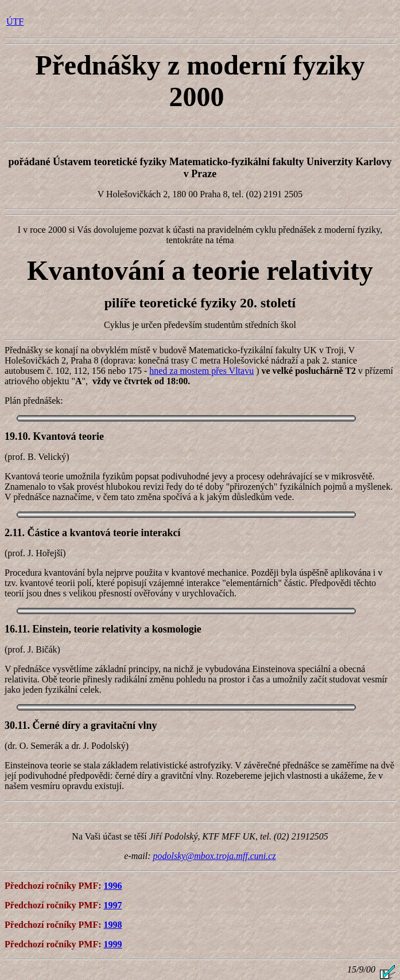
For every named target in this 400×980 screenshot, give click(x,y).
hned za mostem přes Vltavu (201, 371)
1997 (113, 905)
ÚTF (15, 22)
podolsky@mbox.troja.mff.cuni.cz (215, 856)
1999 (113, 944)
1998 (113, 925)
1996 (113, 886)
